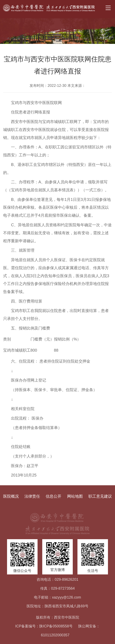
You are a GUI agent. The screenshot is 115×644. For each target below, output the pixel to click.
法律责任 (32, 496)
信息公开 (54, 496)
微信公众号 (22, 571)
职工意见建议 (100, 496)
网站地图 (75, 496)
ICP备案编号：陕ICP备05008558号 (44, 626)
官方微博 (58, 570)
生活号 (93, 571)
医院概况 (11, 496)
